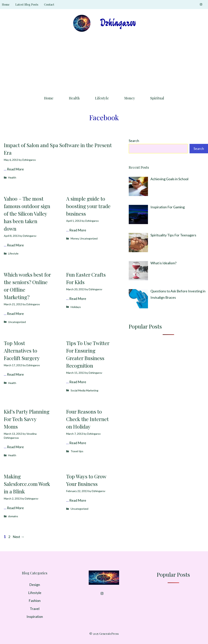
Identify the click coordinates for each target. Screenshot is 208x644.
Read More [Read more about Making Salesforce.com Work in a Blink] (15, 508)
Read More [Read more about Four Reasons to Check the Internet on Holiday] (78, 443)
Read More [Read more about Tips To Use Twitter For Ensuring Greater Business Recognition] (78, 382)
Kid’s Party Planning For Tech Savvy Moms (27, 419)
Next (18, 537)
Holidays (76, 307)
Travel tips (77, 451)
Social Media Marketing (84, 390)
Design (35, 585)
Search (134, 141)
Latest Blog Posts (27, 4)
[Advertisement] (104, 63)
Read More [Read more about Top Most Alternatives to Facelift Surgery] (15, 374)
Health (74, 98)
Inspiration (35, 616)
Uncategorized (89, 238)
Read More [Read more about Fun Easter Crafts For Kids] (78, 299)
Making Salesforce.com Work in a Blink (27, 484)
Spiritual (157, 98)
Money (130, 98)
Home (6, 4)
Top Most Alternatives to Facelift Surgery (22, 351)
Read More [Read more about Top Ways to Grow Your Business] (78, 500)
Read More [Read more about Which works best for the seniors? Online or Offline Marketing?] (15, 314)
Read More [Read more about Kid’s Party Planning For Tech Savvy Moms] (15, 447)
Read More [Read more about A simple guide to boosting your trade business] (78, 230)
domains (13, 516)
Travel (35, 609)
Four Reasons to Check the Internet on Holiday (87, 419)
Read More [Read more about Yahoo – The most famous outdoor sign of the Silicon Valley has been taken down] (15, 245)
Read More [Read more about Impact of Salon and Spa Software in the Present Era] (15, 169)
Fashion (35, 601)
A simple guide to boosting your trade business (88, 206)
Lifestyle (102, 98)
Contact (49, 4)
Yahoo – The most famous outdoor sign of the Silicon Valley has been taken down (27, 214)
